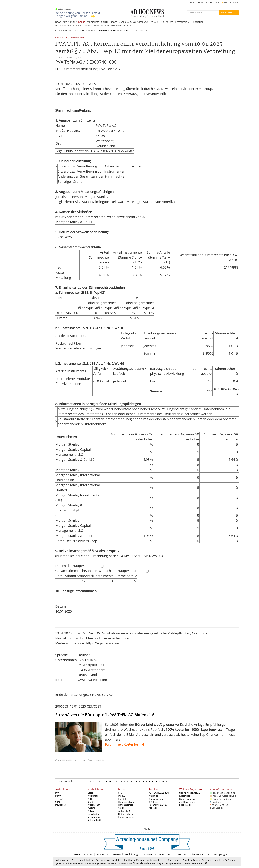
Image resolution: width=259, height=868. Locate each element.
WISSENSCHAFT (145, 22)
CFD (120, 793)
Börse (92, 31)
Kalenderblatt (94, 820)
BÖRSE (82, 22)
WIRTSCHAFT (93, 22)
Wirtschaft (93, 796)
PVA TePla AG (62, 38)
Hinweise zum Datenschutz (157, 854)
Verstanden (197, 863)
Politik (91, 799)
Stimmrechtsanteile (106, 31)
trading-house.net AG (190, 793)
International (94, 817)
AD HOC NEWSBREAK (159, 793)
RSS (225, 3)
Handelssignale (126, 805)
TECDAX (59, 799)
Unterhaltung (94, 814)
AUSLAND (159, 22)
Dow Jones (60, 805)
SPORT (114, 22)
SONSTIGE (198, 22)
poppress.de (185, 805)
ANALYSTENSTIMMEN (84, 26)
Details (187, 863)
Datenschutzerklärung (125, 854)
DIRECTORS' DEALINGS (119, 26)
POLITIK (105, 22)
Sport (90, 802)
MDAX (58, 796)
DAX (57, 793)
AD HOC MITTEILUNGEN (65, 26)
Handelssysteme (126, 802)
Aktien (121, 808)
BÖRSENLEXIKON (213, 3)
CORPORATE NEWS (102, 26)
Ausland (92, 808)
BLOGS (201, 3)
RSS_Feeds (154, 802)
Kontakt (153, 808)
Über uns (181, 854)
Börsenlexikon (67, 781)
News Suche (226, 13)
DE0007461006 (77, 38)
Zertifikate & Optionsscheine (126, 812)
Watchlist (153, 796)
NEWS (58, 22)
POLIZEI (170, 22)
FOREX (121, 796)
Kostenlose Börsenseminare (187, 797)
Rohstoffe (123, 799)
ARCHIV (193, 3)
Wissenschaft (94, 805)
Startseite (82, 31)
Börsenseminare (126, 817)
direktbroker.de (187, 802)
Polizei (91, 811)
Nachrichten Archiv (158, 805)
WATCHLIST (234, 3)
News (77, 854)
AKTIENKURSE (70, 22)
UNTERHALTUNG (127, 22)
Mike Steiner (197, 854)
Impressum (103, 854)
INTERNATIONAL (183, 22)
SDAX (58, 802)
